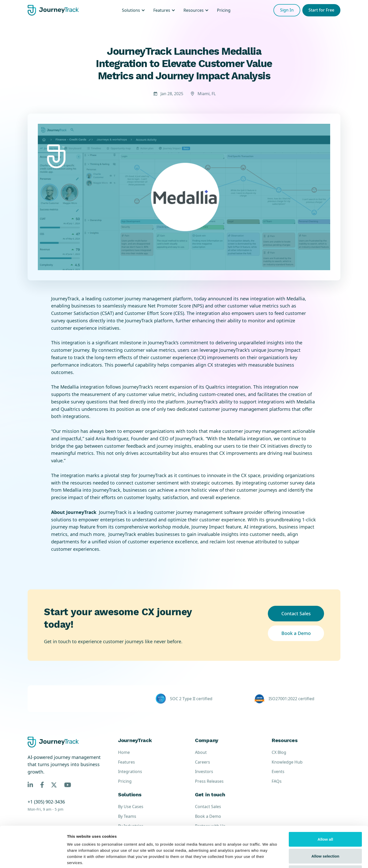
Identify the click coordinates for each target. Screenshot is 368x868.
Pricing (125, 786)
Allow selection (325, 818)
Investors (204, 777)
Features (126, 767)
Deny (325, 834)
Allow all (325, 801)
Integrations (130, 777)
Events (278, 777)
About (201, 757)
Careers (203, 767)
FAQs (277, 786)
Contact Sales (296, 613)
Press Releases (209, 786)
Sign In (287, 10)
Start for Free (321, 10)
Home (124, 757)
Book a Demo (296, 633)
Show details (268, 858)
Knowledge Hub (287, 767)
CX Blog (279, 757)
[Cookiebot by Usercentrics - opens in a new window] (33, 858)
